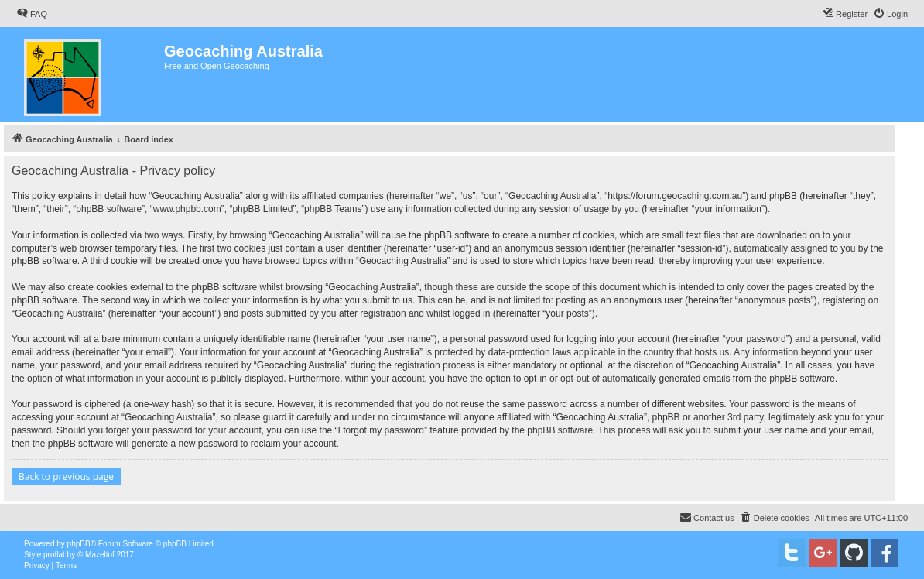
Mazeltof (100, 555)
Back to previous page (66, 476)
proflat (54, 555)
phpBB (79, 544)
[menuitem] (32, 14)
